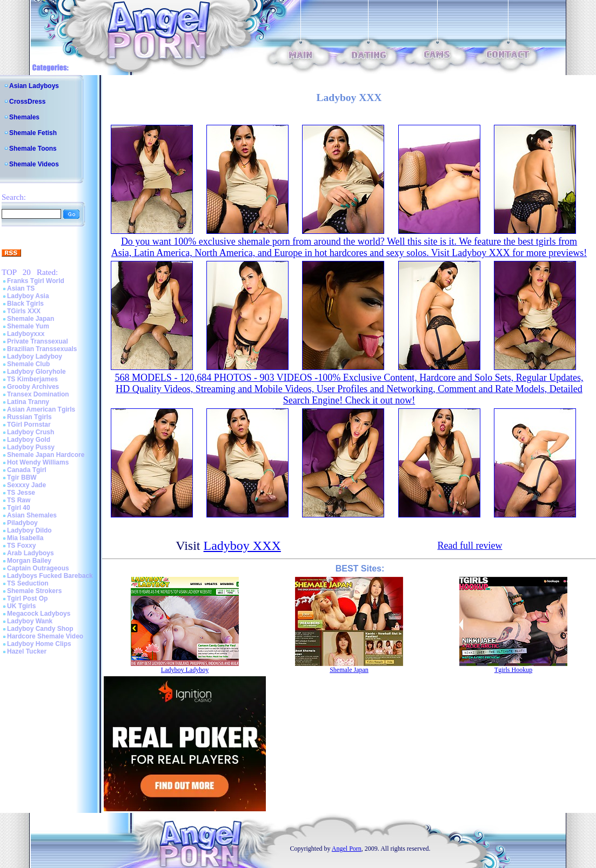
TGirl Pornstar (29, 425)
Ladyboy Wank (30, 621)
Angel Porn (347, 849)
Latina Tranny (28, 402)
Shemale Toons (33, 149)
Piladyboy (22, 523)
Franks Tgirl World (36, 281)
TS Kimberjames (32, 379)
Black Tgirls (25, 304)
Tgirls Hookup (513, 670)
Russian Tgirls (29, 417)
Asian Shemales (32, 515)
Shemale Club (28, 364)
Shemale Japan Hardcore (46, 455)
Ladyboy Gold (29, 440)
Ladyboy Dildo (29, 530)
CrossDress (27, 102)
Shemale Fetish (33, 133)
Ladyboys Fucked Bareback (50, 576)
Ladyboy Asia (28, 296)
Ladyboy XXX (242, 546)
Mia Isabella (25, 538)
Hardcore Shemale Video (45, 636)
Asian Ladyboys (34, 86)
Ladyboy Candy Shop (40, 629)
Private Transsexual (38, 341)
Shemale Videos (34, 164)
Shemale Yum (28, 326)
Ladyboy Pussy (31, 447)
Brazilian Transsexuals (42, 349)
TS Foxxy (21, 546)
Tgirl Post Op (27, 598)
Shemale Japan (31, 319)
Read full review (470, 546)
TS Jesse (21, 493)
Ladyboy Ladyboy (35, 356)
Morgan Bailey (29, 561)
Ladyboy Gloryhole (36, 372)
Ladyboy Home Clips (39, 644)
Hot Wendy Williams (38, 462)
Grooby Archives (33, 387)
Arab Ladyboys (31, 553)
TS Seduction (28, 583)
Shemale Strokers (34, 591)
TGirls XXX (24, 311)
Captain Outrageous (38, 568)
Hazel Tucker (27, 651)
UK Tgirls (21, 606)
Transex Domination (38, 394)
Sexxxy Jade (26, 485)
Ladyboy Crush (31, 432)
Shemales (24, 117)
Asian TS (21, 288)
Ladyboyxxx (26, 334)
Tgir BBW (22, 477)
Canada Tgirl (27, 470)
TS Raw (19, 500)
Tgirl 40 (19, 508)
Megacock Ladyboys (39, 614)
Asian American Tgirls (41, 409)
